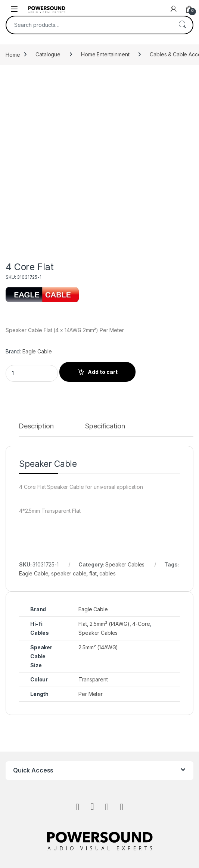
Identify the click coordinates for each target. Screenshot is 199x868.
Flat (83, 624)
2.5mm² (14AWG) (109, 624)
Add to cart (103, 372)
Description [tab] (36, 426)
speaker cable (69, 573)
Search (182, 25)
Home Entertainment (105, 54)
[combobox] (89, 25)
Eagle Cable (37, 351)
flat (93, 573)
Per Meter (91, 694)
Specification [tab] (105, 426)
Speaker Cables (125, 564)
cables (107, 573)
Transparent (93, 679)
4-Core (141, 624)
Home (13, 54)
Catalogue (48, 54)
